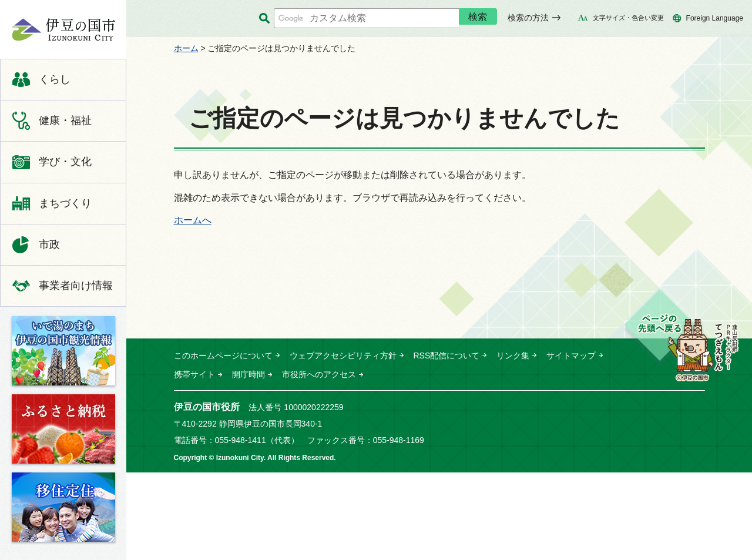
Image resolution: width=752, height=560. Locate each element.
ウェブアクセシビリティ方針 (343, 356)
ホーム (186, 48)
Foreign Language (715, 18)
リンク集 (513, 356)
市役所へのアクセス (319, 374)
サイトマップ (571, 356)
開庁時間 (249, 374)
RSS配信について (447, 356)
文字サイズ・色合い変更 (628, 18)
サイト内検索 (265, 19)
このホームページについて (223, 356)
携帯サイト (194, 374)
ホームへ (193, 220)
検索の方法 (528, 18)
